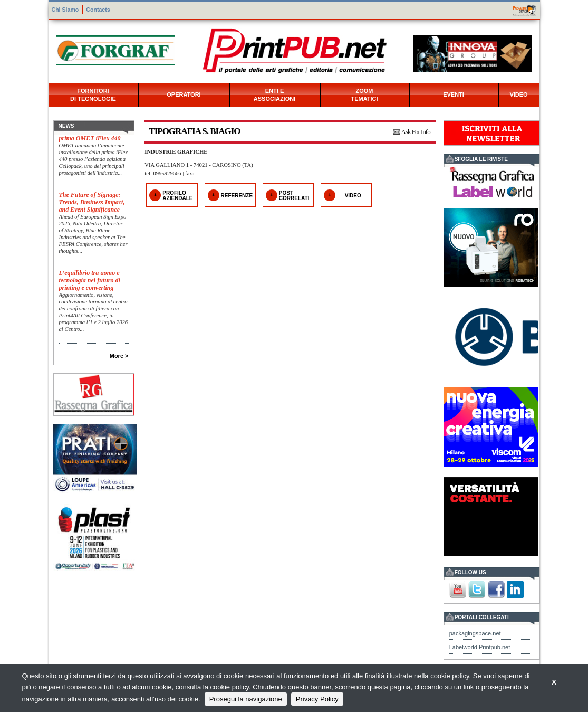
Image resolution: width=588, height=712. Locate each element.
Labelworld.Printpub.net (480, 647)
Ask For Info (416, 132)
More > (119, 356)
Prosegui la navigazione (246, 699)
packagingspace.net (475, 633)
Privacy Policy (317, 699)
